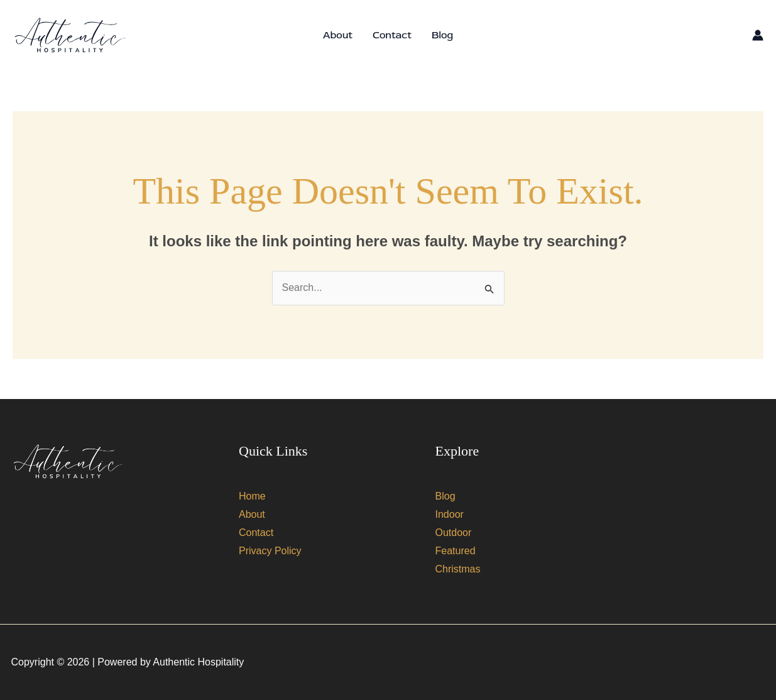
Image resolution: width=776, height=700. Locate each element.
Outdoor (454, 533)
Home (252, 496)
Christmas (458, 569)
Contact (392, 35)
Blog (442, 35)
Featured (456, 551)
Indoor (450, 514)
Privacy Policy (270, 551)
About (338, 35)
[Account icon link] (758, 35)
